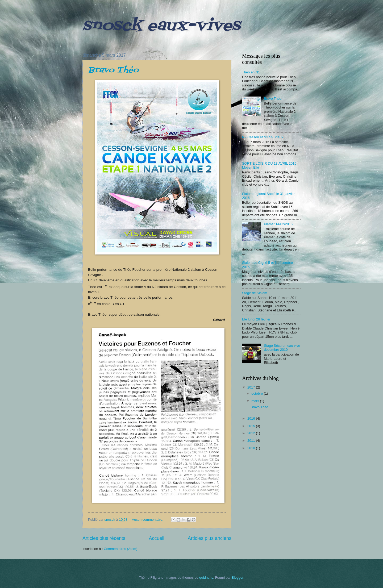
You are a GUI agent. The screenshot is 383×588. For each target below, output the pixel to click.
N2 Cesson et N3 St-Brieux (263, 137)
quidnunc (206, 577)
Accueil (156, 538)
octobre (258, 393)
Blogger (238, 577)
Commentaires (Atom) (120, 549)
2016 (252, 418)
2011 (252, 441)
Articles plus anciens (210, 538)
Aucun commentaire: (148, 520)
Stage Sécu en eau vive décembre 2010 (282, 348)
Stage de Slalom (255, 293)
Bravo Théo (113, 70)
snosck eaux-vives (161, 26)
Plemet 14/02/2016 (278, 224)
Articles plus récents (104, 538)
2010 (252, 448)
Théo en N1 (251, 72)
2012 (252, 433)
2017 (252, 387)
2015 (252, 426)
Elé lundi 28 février (256, 319)
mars (256, 401)
